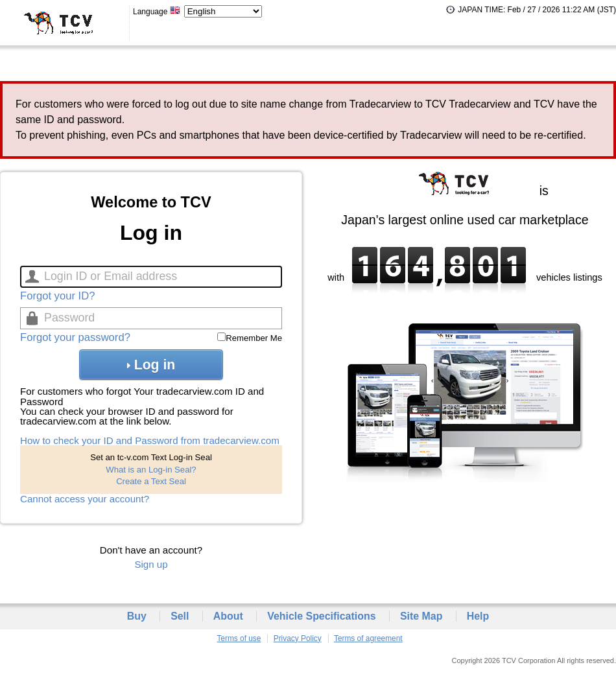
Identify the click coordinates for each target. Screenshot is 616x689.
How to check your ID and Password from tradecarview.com (150, 440)
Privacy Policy (298, 638)
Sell (180, 616)
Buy (137, 616)
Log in (151, 365)
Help (478, 616)
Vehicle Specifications (321, 616)
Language (157, 12)
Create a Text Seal (151, 481)
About (228, 616)
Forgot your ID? (57, 296)
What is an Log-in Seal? (151, 470)
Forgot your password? (75, 337)
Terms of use (239, 638)
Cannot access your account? (85, 499)
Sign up (151, 564)
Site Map (421, 616)
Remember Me (254, 338)
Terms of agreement (368, 638)
